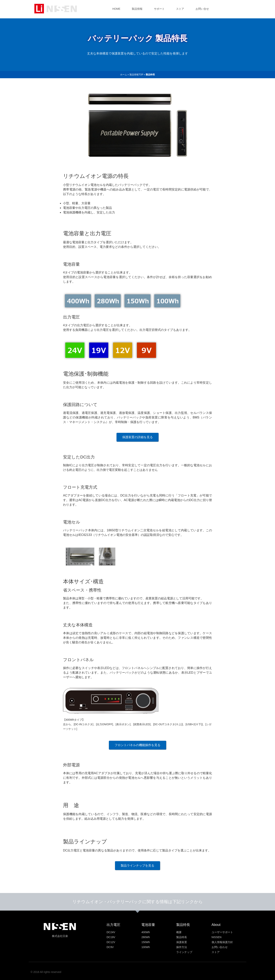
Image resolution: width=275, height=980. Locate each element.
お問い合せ (202, 9)
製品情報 (137, 9)
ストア (180, 9)
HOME (116, 9)
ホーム (124, 75)
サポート (159, 9)
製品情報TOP (136, 75)
